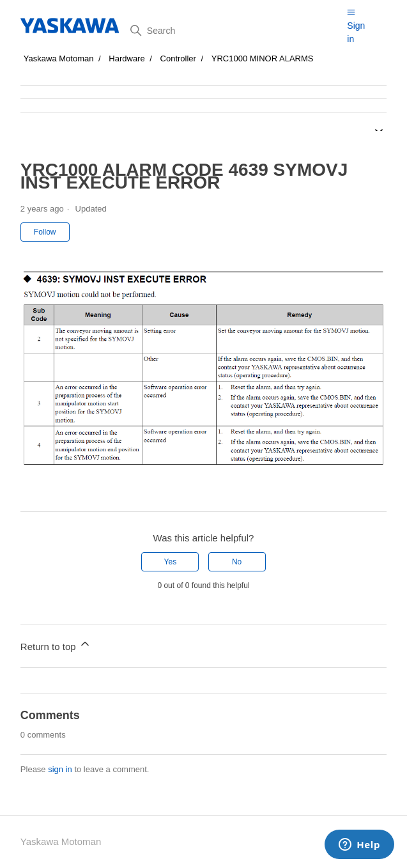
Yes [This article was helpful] (171, 562)
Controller (178, 58)
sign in (60, 769)
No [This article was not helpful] (237, 562)
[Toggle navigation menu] (351, 12)
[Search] (234, 31)
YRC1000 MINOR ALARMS (263, 58)
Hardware (127, 58)
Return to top (56, 645)
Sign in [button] (356, 32)
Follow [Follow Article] (45, 232)
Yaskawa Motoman (59, 58)
